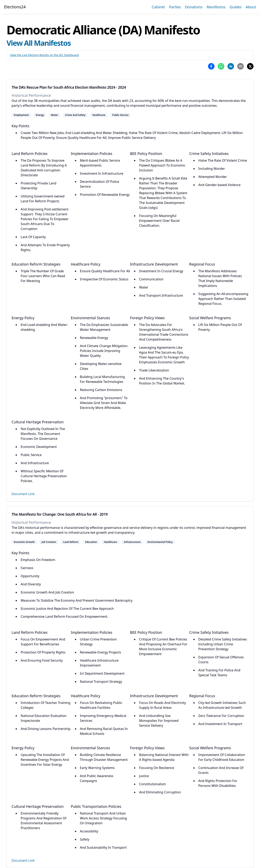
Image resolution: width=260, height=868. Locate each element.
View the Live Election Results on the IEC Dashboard (44, 55)
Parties (175, 7)
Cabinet (158, 7)
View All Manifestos (39, 43)
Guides (236, 7)
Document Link (23, 494)
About (251, 7)
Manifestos (216, 7)
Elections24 (15, 7)
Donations (194, 7)
